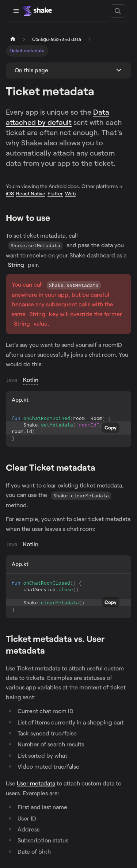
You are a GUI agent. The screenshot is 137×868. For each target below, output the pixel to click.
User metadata (36, 783)
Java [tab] (12, 380)
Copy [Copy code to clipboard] (111, 428)
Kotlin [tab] (31, 380)
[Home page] (13, 39)
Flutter (55, 193)
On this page (31, 70)
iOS (10, 193)
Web (70, 193)
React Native (31, 193)
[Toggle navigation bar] (16, 11)
